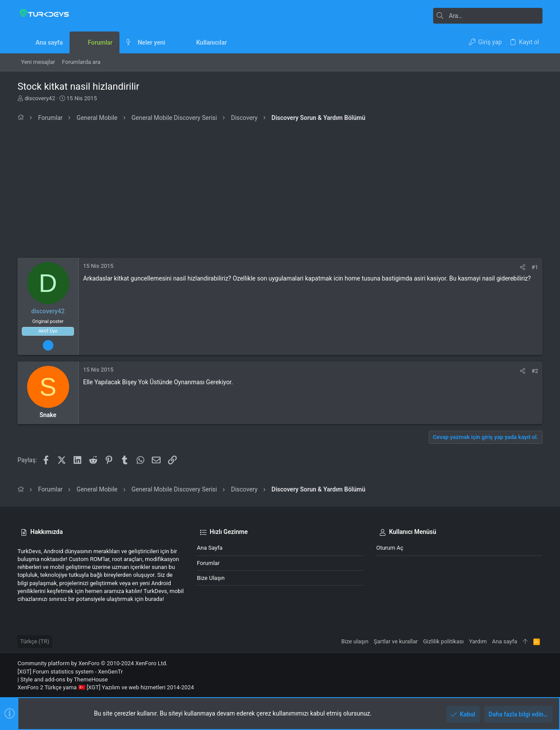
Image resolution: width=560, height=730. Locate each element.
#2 (535, 371)
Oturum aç (390, 548)
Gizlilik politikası (443, 641)
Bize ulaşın (211, 578)
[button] (172, 42)
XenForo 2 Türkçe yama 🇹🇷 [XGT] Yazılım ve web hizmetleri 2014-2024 (106, 687)
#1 (535, 267)
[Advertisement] (280, 192)
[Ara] (488, 16)
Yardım (478, 641)
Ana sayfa (210, 548)
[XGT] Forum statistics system (70, 672)
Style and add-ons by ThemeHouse (64, 679)
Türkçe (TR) (35, 641)
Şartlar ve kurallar (396, 641)
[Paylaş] (523, 267)
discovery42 (40, 98)
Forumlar (208, 563)
